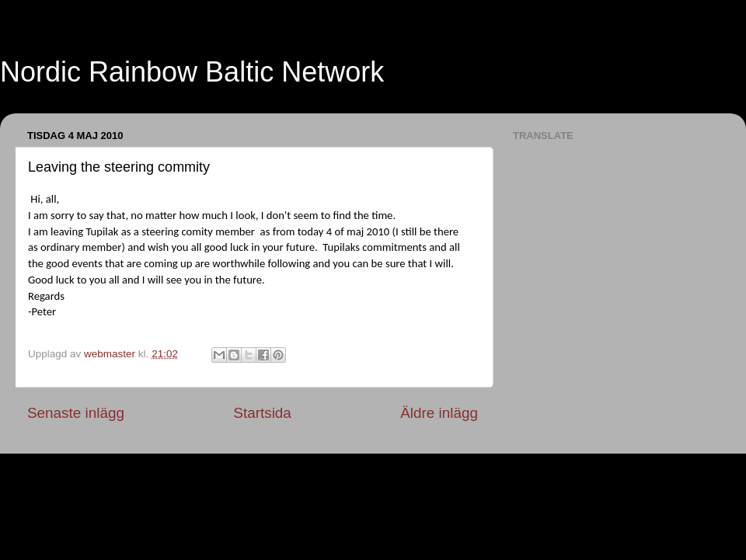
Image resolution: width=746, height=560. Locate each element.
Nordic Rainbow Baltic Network (192, 72)
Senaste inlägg (76, 413)
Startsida (262, 413)
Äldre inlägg (439, 413)
